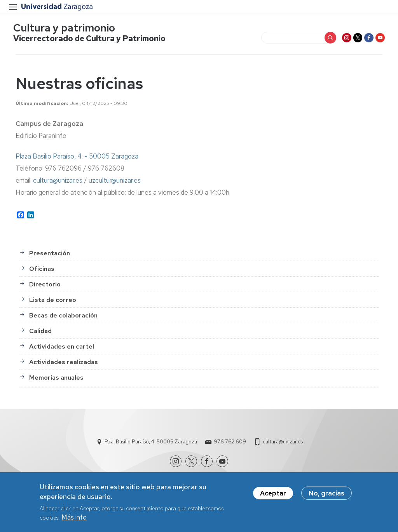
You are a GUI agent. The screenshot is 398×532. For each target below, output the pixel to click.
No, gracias (326, 493)
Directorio (45, 287)
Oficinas (42, 271)
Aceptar (273, 493)
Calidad (40, 333)
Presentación (50, 256)
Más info (74, 517)
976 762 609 (230, 444)
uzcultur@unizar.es (115, 183)
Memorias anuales (56, 380)
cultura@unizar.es (58, 183)
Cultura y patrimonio (66, 29)
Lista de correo (53, 302)
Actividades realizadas (64, 364)
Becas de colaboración (63, 318)
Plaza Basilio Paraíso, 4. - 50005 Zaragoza (77, 159)
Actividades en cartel (62, 349)
